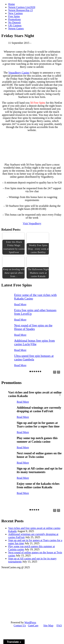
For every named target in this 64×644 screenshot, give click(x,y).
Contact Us (20, 625)
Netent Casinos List (22, 7)
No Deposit (14, 22)
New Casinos (15, 13)
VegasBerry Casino (19, 73)
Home (12, 4)
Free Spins (14, 16)
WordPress (30, 622)
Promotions (15, 19)
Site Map (48, 625)
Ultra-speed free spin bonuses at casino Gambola (34, 358)
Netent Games (16, 28)
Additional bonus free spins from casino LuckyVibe (34, 342)
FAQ (59, 625)
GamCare (33, 625)
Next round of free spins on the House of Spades (33, 327)
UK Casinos (15, 25)
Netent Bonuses (20, 10)
